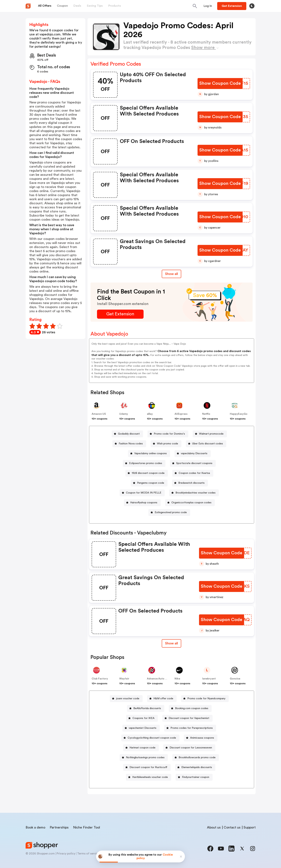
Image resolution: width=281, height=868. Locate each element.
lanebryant (209, 679)
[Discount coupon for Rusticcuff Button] (147, 767)
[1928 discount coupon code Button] (147, 473)
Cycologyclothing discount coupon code (152, 738)
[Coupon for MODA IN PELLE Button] (142, 493)
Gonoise (235, 679)
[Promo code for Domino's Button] (168, 434)
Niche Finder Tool (87, 827)
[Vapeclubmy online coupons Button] (149, 454)
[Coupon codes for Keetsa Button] (193, 473)
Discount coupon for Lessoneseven (191, 748)
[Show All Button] (171, 643)
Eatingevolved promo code (171, 512)
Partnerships (59, 827)
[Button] (208, 6)
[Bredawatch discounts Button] (190, 483)
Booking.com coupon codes (192, 708)
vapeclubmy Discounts (194, 453)
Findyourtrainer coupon (196, 777)
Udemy (124, 414)
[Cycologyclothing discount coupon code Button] (150, 738)
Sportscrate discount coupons (194, 463)
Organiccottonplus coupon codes (191, 503)
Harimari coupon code (142, 748)
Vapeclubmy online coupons (151, 453)
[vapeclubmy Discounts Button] (193, 454)
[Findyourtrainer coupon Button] (194, 777)
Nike (177, 679)
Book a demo (35, 827)
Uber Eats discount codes (208, 444)
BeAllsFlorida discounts (147, 708)
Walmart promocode (211, 434)
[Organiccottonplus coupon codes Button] (190, 503)
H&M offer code (163, 699)
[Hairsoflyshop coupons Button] (142, 503)
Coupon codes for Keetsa (194, 473)
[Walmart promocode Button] (210, 434)
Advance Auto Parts (159, 679)
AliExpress (181, 414)
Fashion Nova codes (131, 444)
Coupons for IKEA (143, 718)
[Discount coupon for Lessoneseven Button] (189, 748)
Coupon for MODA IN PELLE (144, 493)
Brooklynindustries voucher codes (195, 493)
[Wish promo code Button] (166, 444)
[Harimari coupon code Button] (141, 748)
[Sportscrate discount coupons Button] (193, 463)
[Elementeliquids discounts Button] (195, 767)
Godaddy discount (129, 434)
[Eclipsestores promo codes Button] (144, 463)
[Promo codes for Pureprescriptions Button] (190, 728)
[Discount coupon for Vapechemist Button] (187, 718)
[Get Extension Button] (120, 314)
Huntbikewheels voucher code (150, 777)
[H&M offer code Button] (162, 699)
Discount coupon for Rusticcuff (148, 767)
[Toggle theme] (252, 6)
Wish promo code (167, 444)
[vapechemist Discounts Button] (141, 728)
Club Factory (100, 679)
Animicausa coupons (202, 738)
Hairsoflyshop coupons (144, 503)
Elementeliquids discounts (197, 767)
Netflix (206, 414)
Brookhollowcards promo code (197, 758)
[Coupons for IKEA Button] (142, 718)
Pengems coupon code (151, 483)
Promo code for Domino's (169, 434)
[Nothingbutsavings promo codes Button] (144, 758)
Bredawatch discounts (191, 483)
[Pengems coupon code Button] (149, 483)
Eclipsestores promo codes (146, 463)
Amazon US (99, 414)
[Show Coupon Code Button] (220, 84)
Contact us (232, 827)
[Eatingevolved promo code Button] (169, 513)
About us (214, 827)
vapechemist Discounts (143, 728)
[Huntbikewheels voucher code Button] (149, 777)
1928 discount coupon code (148, 473)
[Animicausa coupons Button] (201, 738)
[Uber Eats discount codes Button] (206, 444)
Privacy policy (66, 854)
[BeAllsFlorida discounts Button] (146, 708)
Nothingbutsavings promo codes (145, 758)
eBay (150, 414)
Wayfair (124, 679)
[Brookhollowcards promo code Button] (196, 758)
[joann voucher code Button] (126, 699)
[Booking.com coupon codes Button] (190, 708)
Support (250, 827)
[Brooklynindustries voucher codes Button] (194, 493)
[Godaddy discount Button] (127, 434)
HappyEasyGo (239, 414)
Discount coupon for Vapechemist (189, 718)
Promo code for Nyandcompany (206, 699)
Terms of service (88, 854)
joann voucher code (128, 699)
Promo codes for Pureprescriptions (192, 728)
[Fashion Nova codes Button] (129, 444)
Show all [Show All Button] (171, 274)
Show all (171, 643)
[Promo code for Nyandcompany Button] (205, 699)
